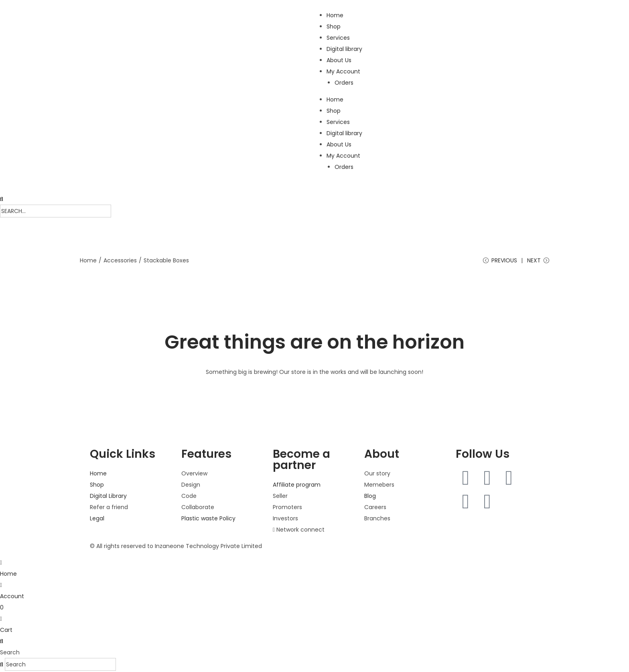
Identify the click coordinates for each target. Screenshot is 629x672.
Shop (334, 26)
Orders (344, 83)
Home (335, 15)
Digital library (344, 49)
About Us (339, 60)
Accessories (120, 260)
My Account (343, 71)
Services (338, 38)
